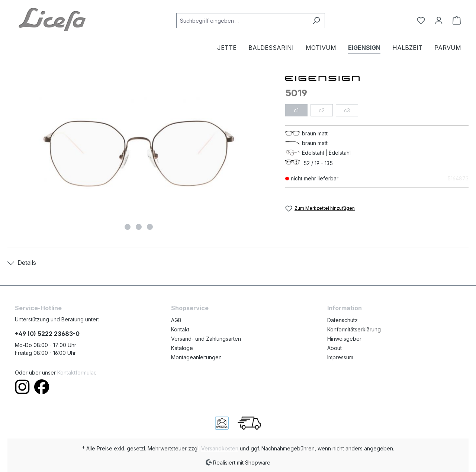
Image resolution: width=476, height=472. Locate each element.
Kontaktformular (76, 373)
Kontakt (180, 329)
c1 (296, 110)
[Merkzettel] (421, 20)
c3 (347, 110)
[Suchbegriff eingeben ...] (242, 21)
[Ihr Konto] (439, 20)
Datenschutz (342, 320)
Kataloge (182, 348)
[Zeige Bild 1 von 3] (128, 227)
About (335, 348)
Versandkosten (220, 448)
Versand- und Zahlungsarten (206, 339)
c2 (322, 110)
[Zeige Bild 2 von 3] (139, 227)
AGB (176, 320)
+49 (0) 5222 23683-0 (47, 334)
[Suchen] (316, 21)
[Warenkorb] (454, 20)
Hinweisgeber (344, 339)
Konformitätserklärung (354, 329)
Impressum (340, 357)
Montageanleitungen (196, 357)
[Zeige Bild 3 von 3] (150, 227)
